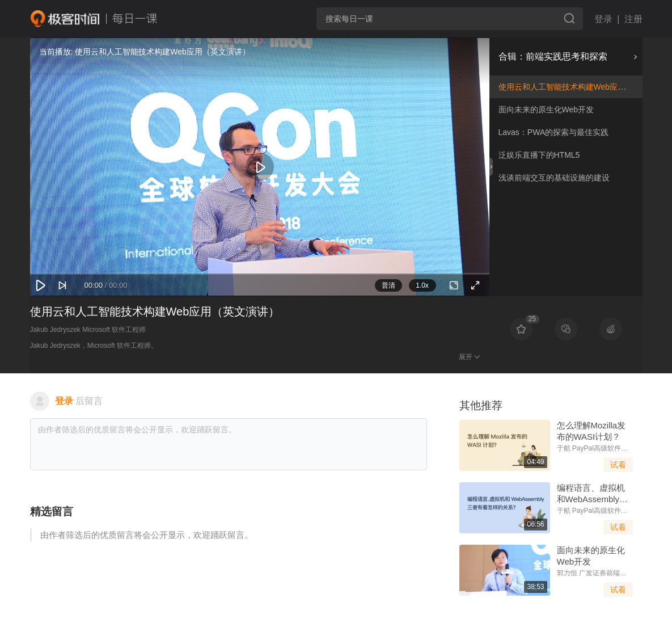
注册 (633, 19)
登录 (603, 19)
